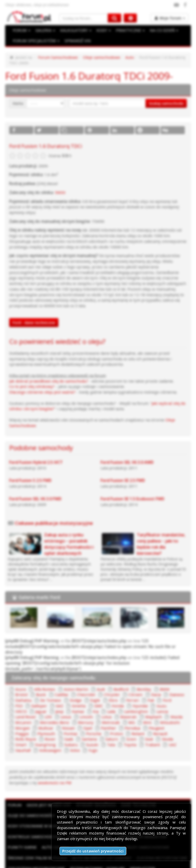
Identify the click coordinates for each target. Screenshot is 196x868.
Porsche (177, 707)
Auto (126, 57)
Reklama (53, 863)
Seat (36, 718)
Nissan (170, 701)
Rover (112, 712)
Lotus (40, 696)
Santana (150, 712)
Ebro (87, 679)
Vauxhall (60, 723)
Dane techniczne (138, 778)
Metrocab (47, 701)
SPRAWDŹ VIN (76, 41)
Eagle (69, 679)
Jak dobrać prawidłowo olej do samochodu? (47, 367)
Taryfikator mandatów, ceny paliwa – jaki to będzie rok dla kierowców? (161, 529)
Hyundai (96, 685)
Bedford (116, 668)
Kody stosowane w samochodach (43, 799)
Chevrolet (62, 674)
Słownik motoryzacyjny (139, 799)
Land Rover (125, 690)
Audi (96, 668)
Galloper (175, 679)
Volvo (110, 723)
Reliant (42, 712)
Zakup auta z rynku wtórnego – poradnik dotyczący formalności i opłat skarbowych (69, 529)
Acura (20, 668)
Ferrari (105, 679)
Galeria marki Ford (39, 583)
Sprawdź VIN (96, 799)
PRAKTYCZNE (128, 30)
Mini (82, 701)
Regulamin (74, 863)
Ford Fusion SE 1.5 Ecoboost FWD (132, 484)
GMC (57, 685)
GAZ (19, 685)
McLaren (130, 696)
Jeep (173, 685)
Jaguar (155, 685)
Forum (14, 778)
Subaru (121, 718)
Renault (63, 712)
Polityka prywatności (106, 863)
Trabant (22, 723)
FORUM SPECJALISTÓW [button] (35, 41)
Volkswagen (86, 723)
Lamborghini (77, 690)
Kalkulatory (107, 788)
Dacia (128, 674)
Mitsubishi (102, 701)
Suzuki (140, 718)
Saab (130, 712)
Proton (21, 712)
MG (67, 701)
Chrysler (86, 674)
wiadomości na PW (25, 756)
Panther (39, 707)
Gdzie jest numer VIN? (48, 778)
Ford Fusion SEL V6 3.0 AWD (127, 448)
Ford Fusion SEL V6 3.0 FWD (35, 484)
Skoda (54, 718)
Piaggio (108, 707)
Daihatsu (172, 674)
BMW (158, 668)
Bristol (177, 668)
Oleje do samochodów (31, 788)
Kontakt (160, 863)
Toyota (177, 718)
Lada (53, 690)
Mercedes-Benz (160, 696)
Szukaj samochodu (166, 103)
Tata (158, 718)
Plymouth (132, 707)
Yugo (128, 723)
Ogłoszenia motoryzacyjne (36, 841)
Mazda (107, 696)
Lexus (165, 690)
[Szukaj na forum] (84, 18)
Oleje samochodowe (98, 57)
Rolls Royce (88, 712)
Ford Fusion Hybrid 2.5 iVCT (36, 448)
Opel (19, 707)
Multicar (149, 701)
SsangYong (96, 718)
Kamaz (21, 690)
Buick (19, 674)
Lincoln (21, 696)
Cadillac (39, 674)
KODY (102, 30)
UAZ (41, 723)
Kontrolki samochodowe (35, 809)
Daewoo (149, 674)
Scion (19, 718)
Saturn (171, 712)
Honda (75, 685)
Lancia (101, 690)
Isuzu (117, 685)
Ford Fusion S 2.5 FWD (30, 466)
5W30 (59, 192)
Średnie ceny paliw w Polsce (37, 830)
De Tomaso (25, 679)
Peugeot (85, 707)
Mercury (22, 701)
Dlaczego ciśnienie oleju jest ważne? (41, 378)
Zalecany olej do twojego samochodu (53, 657)
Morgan (126, 701)
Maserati (61, 696)
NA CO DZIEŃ (161, 30)
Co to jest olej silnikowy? (30, 373)
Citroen (108, 674)
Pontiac (155, 707)
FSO (155, 679)
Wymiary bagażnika (96, 778)
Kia (38, 690)
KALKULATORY (75, 30)
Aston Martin (73, 668)
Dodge (50, 679)
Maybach (85, 696)
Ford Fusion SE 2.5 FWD (123, 466)
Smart (73, 718)
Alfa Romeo (43, 668)
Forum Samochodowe (56, 57)
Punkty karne (22, 820)
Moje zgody (138, 863)
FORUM (21, 30)
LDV (148, 690)
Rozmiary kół (74, 788)
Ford (139, 679)
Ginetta (37, 685)
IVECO (136, 685)
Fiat (123, 679)
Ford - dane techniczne (34, 309)
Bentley (138, 668)
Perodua (62, 707)
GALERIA (45, 30)
